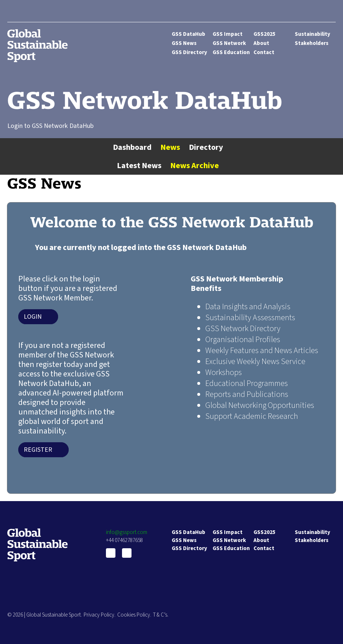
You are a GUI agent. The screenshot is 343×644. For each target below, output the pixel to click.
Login (33, 317)
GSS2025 (264, 34)
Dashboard (132, 147)
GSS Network (229, 43)
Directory (206, 147)
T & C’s (160, 615)
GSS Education (231, 52)
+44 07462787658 (124, 540)
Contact (264, 52)
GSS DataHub (188, 34)
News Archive (195, 166)
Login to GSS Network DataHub (50, 126)
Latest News (139, 166)
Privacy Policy (99, 615)
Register (38, 450)
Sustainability (312, 34)
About (261, 43)
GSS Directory (189, 52)
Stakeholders (312, 43)
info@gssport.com (127, 532)
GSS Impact (228, 34)
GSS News (184, 43)
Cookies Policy (134, 615)
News (170, 147)
